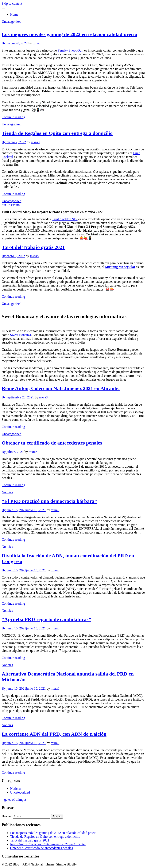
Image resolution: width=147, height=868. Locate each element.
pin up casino (11, 205)
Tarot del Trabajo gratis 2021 (33, 247)
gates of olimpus (15, 800)
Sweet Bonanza (21, 335)
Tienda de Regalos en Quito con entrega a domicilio (57, 133)
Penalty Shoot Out (70, 50)
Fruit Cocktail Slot (65, 219)
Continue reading (13, 117)
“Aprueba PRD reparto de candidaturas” (46, 619)
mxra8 (37, 43)
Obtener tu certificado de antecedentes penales (52, 443)
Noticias (7, 492)
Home (14, 14)
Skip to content (12, 3)
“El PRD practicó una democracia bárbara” (49, 501)
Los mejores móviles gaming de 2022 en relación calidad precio (69, 34)
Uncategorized (11, 22)
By (4, 43)
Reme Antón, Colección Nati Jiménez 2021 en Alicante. (61, 388)
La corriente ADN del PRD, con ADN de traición (54, 734)
